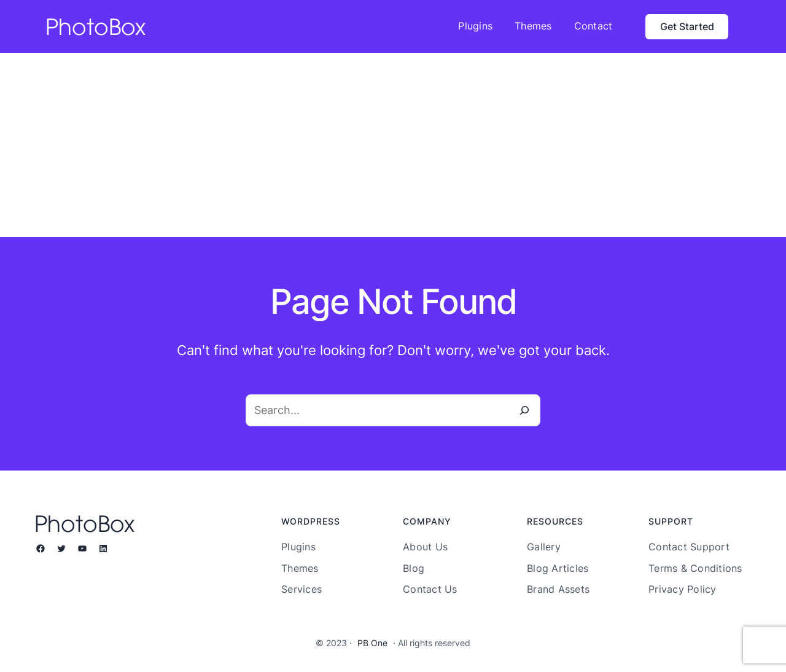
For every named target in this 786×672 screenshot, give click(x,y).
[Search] (524, 410)
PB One (372, 643)
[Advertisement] (393, 145)
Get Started (687, 26)
